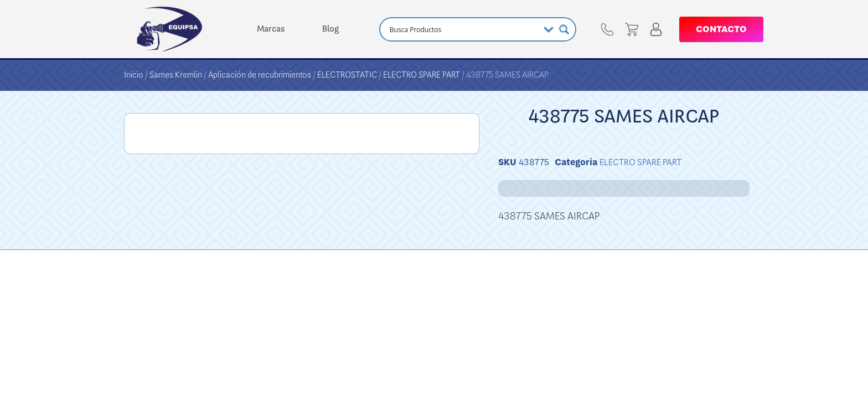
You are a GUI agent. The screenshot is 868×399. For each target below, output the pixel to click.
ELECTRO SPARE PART (422, 75)
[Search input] (463, 29)
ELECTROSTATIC (347, 75)
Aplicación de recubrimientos (260, 75)
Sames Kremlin (176, 75)
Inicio (134, 75)
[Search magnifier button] (564, 29)
